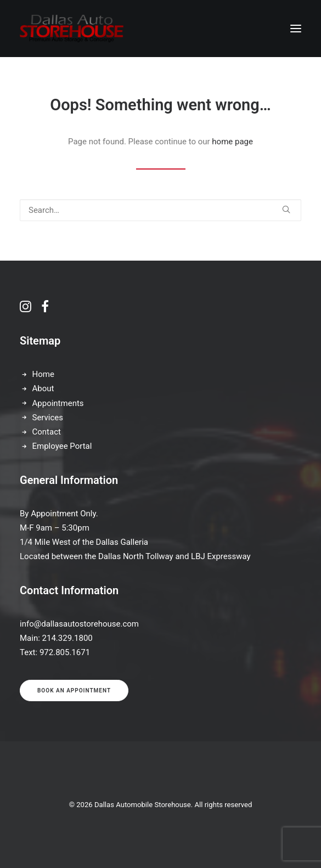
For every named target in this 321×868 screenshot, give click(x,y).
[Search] (161, 210)
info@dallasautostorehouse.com (79, 624)
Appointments (58, 403)
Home (43, 374)
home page (232, 142)
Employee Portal (62, 446)
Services (48, 418)
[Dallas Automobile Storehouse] (72, 29)
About (43, 388)
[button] (296, 29)
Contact (47, 432)
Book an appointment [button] (74, 691)
